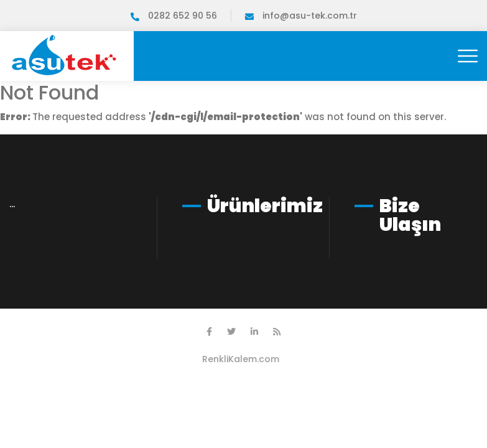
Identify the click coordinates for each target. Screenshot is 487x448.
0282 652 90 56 (174, 16)
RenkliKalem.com (241, 359)
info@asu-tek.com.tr (301, 16)
